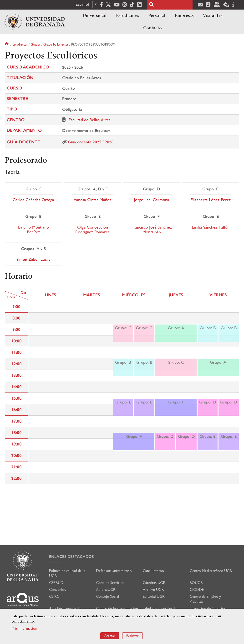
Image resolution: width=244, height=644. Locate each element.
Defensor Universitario (114, 571)
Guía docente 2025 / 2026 (91, 142)
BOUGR (196, 583)
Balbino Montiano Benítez (33, 230)
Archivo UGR (153, 589)
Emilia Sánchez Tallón (211, 227)
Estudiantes (127, 16)
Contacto (152, 28)
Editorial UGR (154, 596)
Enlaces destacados (71, 557)
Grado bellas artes (56, 44)
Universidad (95, 16)
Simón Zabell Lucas (33, 259)
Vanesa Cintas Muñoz (93, 200)
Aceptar (110, 636)
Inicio (7, 44)
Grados (36, 44)
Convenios (57, 589)
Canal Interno (153, 571)
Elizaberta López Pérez (211, 200)
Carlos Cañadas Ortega (33, 200)
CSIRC (54, 596)
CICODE (197, 589)
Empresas (184, 16)
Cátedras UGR (154, 583)
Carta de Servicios (110, 583)
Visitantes (213, 16)
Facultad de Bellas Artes (90, 120)
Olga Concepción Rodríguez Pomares (92, 230)
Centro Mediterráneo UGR (211, 571)
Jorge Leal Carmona (152, 200)
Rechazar (132, 636)
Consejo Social (108, 596)
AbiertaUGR (106, 589)
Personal (157, 16)
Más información (24, 628)
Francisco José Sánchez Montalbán (152, 230)
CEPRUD (56, 583)
